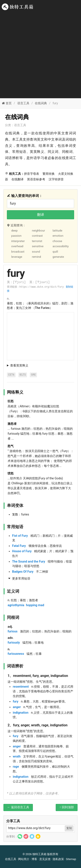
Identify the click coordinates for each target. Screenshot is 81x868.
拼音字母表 (32, 174)
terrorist (37, 241)
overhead (17, 246)
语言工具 (23, 103)
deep (14, 230)
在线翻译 (17, 179)
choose (57, 241)
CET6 (11, 375)
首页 (7, 103)
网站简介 (24, 859)
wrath (17, 757)
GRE (33, 375)
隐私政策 (58, 859)
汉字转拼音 (56, 179)
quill (55, 252)
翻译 (41, 215)
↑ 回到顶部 (67, 807)
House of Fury (22, 551)
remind (37, 257)
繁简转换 (49, 174)
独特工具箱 (39, 854)
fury (16, 702)
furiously (14, 643)
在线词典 (41, 103)
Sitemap (71, 859)
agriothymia (16, 605)
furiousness (16, 654)
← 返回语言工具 (18, 807)
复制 (69, 828)
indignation (21, 713)
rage (16, 767)
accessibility (61, 246)
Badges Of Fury (23, 572)
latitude (57, 230)
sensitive (38, 246)
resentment (21, 687)
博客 (34, 859)
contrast (37, 236)
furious (13, 631)
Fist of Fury (20, 536)
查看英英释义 (19, 366)
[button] (20, 836)
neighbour (39, 230)
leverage (17, 257)
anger (17, 707)
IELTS (23, 375)
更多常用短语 (21, 579)
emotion (58, 236)
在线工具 (11, 859)
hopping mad (35, 605)
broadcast (18, 252)
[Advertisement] (40, 53)
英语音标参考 (36, 179)
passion (16, 236)
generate (58, 257)
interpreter (18, 241)
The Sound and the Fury (29, 562)
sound (36, 252)
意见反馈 (45, 859)
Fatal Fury (19, 546)
